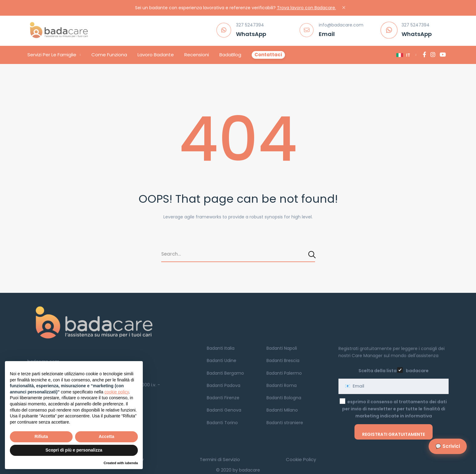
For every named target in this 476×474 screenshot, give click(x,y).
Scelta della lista (378, 371)
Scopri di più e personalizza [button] (74, 450)
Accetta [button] (107, 436)
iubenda (131, 463)
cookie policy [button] (116, 392)
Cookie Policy (301, 459)
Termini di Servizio (220, 459)
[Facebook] (424, 55)
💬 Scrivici (448, 446)
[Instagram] (433, 55)
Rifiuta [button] (41, 436)
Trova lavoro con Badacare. (306, 8)
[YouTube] (443, 55)
